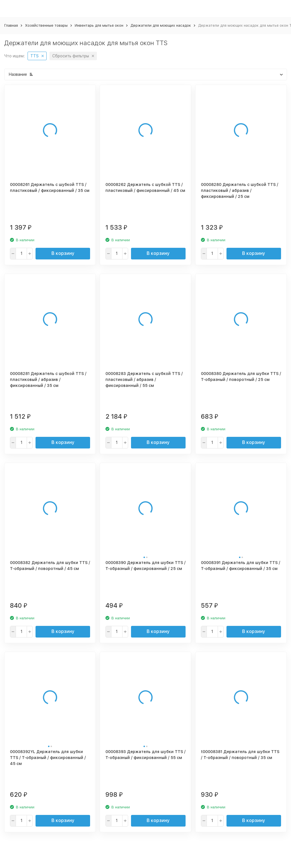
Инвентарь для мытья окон (99, 25)
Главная (11, 25)
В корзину (63, 253)
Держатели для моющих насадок (161, 25)
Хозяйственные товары (46, 25)
